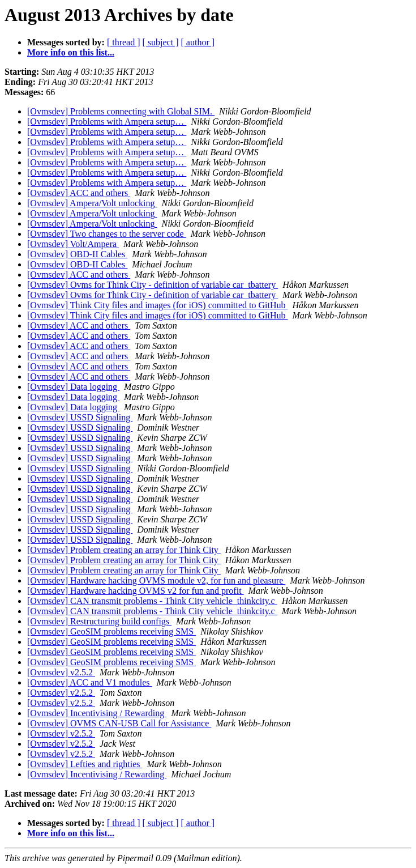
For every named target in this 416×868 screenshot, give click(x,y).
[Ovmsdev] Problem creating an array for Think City (124, 550)
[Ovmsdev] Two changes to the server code (107, 234)
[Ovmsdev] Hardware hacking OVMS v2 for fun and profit (136, 591)
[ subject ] (161, 42)
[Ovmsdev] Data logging (73, 387)
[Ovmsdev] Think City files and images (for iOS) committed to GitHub (158, 305)
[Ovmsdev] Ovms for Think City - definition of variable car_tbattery (153, 285)
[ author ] (198, 42)
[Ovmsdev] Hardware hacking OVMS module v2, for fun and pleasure (156, 580)
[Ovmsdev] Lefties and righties (85, 764)
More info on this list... (71, 52)
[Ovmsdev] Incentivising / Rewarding (97, 713)
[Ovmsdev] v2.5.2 (61, 672)
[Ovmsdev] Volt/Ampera (73, 244)
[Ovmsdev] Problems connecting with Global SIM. (121, 111)
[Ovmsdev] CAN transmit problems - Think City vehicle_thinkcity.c (152, 601)
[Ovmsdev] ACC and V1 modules (90, 682)
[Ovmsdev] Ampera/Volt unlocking (92, 203)
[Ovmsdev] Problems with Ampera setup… (107, 122)
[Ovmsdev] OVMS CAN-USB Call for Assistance (119, 723)
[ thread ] (124, 42)
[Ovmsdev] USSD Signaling (80, 417)
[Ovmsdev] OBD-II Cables (77, 254)
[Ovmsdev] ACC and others (79, 193)
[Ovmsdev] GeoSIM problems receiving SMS (111, 631)
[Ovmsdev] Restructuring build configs (99, 621)
